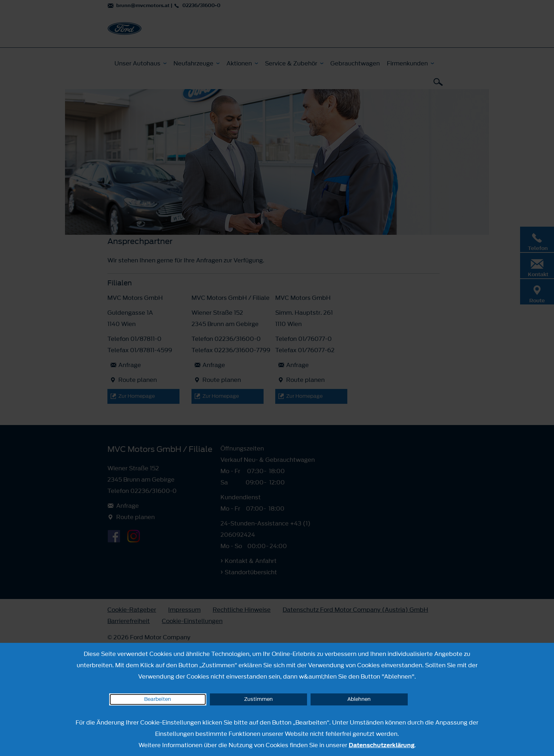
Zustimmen (258, 699)
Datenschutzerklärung (382, 745)
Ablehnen (359, 699)
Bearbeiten (158, 699)
